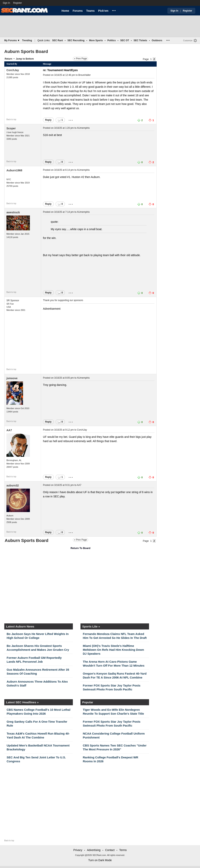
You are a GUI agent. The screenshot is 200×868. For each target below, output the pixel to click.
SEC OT (125, 40)
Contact (110, 850)
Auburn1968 (14, 170)
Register (18, 3)
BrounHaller (84, 75)
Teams (90, 11)
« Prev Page (80, 59)
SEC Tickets (140, 40)
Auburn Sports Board (26, 51)
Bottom (30, 59)
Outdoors (157, 40)
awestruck (13, 212)
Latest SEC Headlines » (22, 702)
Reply (48, 120)
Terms (123, 850)
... (114, 10)
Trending (27, 40)
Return (8, 59)
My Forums (12, 40)
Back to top (11, 119)
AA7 (9, 430)
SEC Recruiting (76, 40)
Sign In (6, 3)
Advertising (94, 850)
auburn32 (13, 485)
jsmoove (12, 378)
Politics (112, 40)
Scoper (11, 128)
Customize (188, 41)
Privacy (78, 850)
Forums (78, 11)
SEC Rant (58, 40)
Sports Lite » (91, 626)
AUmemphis (83, 128)
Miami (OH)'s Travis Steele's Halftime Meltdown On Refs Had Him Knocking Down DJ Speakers (113, 650)
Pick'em (103, 11)
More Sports (96, 40)
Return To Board (80, 548)
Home (65, 11)
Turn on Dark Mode (100, 860)
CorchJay (13, 70)
